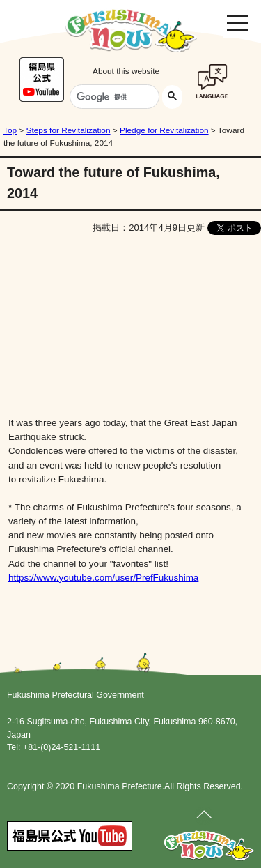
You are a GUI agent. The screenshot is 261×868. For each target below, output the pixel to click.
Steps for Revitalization (69, 130)
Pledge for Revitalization (164, 130)
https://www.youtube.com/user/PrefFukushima (103, 578)
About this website (126, 71)
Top (10, 130)
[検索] (113, 97)
